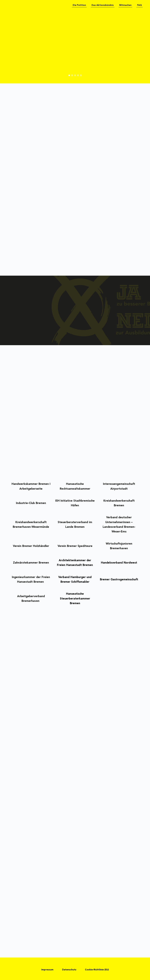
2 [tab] (72, 75)
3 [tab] (75, 75)
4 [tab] (78, 75)
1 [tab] (69, 75)
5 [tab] (81, 75)
